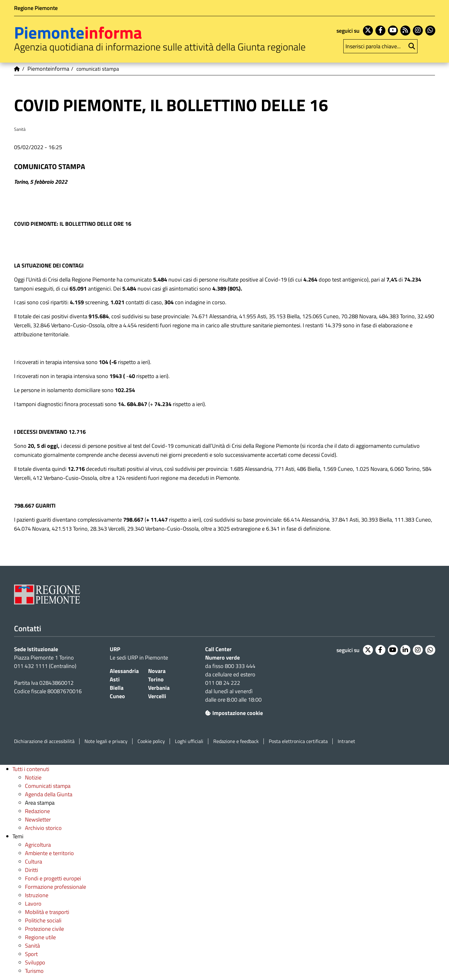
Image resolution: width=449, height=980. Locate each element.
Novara (157, 671)
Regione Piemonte (36, 8)
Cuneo (117, 696)
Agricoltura (38, 845)
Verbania (159, 688)
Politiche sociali (43, 920)
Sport (31, 954)
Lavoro (33, 904)
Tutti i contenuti (31, 769)
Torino (156, 679)
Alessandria (124, 671)
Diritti (31, 870)
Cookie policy (151, 741)
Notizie (33, 777)
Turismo (34, 971)
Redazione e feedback (236, 741)
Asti (115, 679)
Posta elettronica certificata (298, 741)
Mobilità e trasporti (47, 912)
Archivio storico (43, 828)
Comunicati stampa (48, 786)
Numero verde (222, 658)
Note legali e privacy (106, 741)
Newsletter (38, 819)
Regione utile (40, 937)
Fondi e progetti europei (53, 878)
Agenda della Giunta (49, 794)
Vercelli (157, 696)
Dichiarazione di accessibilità (44, 741)
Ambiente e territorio (49, 853)
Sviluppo (35, 962)
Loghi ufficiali (189, 741)
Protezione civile (44, 929)
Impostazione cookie (234, 713)
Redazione (37, 811)
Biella (117, 688)
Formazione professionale (56, 887)
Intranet (346, 741)
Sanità (32, 946)
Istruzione (37, 895)
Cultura (34, 862)
